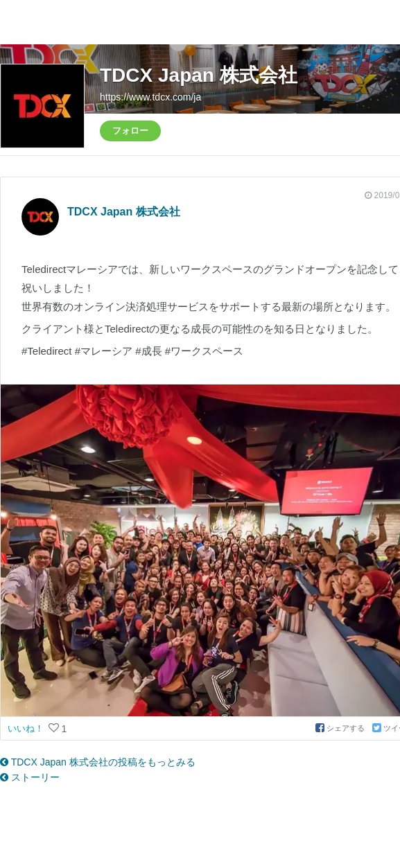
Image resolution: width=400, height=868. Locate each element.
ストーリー (30, 777)
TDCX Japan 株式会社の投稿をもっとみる (98, 762)
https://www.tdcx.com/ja (150, 97)
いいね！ (27, 728)
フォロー (130, 131)
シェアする (341, 728)
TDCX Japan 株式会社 (199, 75)
